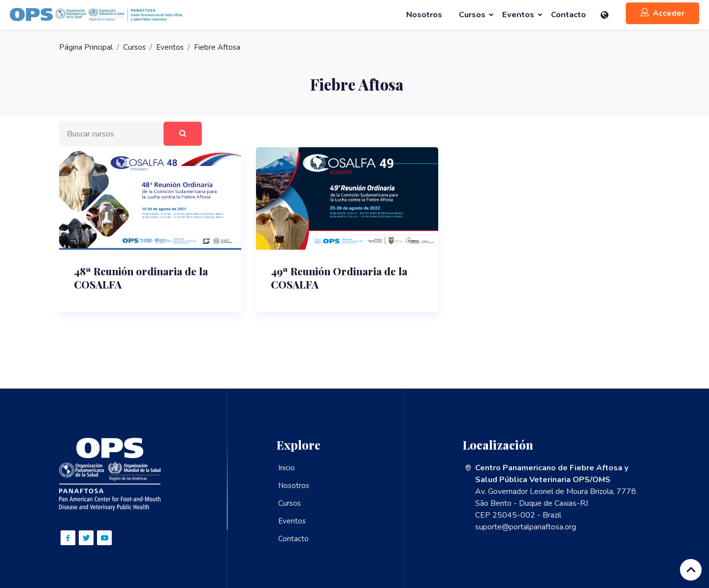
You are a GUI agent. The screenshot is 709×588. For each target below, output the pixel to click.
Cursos (135, 47)
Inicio (287, 468)
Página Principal (86, 47)
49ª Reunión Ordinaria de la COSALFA (343, 280)
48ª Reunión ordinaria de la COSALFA (145, 280)
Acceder (662, 13)
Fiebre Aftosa (220, 47)
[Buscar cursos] (112, 134)
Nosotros (294, 486)
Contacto (293, 539)
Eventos (171, 47)
